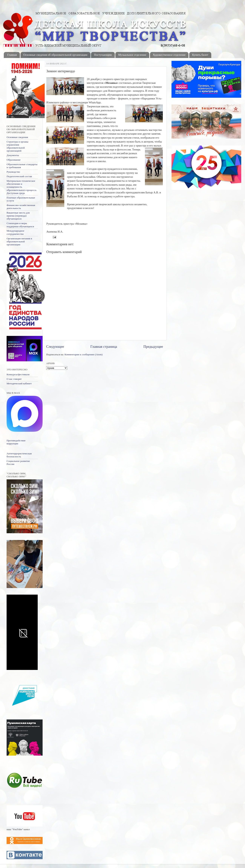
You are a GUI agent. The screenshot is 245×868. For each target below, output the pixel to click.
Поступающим (103, 55)
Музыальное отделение (132, 55)
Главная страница (104, 347)
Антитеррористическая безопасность (19, 455)
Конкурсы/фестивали (18, 374)
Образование (14, 160)
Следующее (55, 347)
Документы (13, 155)
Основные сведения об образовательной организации (55, 55)
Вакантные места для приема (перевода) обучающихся (18, 216)
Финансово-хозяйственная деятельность (21, 207)
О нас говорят (14, 379)
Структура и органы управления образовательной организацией (17, 146)
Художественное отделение (169, 55)
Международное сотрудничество (15, 232)
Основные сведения (17, 137)
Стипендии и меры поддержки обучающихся (20, 225)
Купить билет (200, 55)
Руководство (13, 172)
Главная (12, 55)
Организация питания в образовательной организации (19, 241)
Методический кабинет (19, 383)
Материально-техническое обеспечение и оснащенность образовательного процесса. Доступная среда (22, 187)
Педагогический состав (19, 176)
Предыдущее (153, 347)
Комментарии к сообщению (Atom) (83, 354)
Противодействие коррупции (16, 442)
